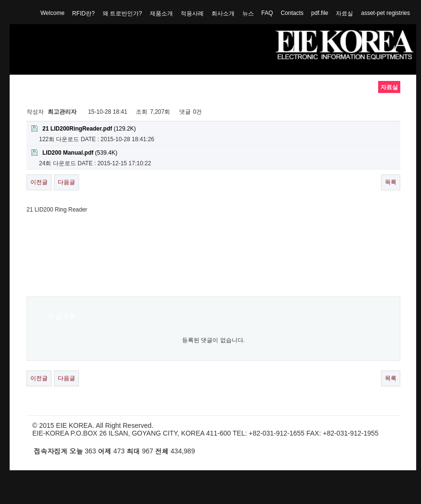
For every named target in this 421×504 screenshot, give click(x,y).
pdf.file (320, 13)
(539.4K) (74, 153)
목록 (391, 182)
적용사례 (192, 13)
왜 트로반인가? (122, 13)
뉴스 (248, 13)
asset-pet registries (385, 13)
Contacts (292, 13)
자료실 (344, 13)
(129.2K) (84, 129)
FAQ (267, 13)
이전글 (39, 182)
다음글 (66, 182)
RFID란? (84, 13)
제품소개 (161, 13)
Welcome (53, 13)
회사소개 (223, 13)
